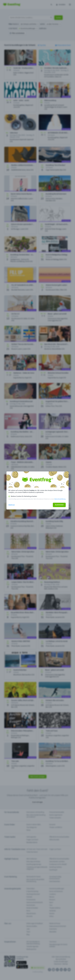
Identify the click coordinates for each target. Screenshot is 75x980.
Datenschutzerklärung (60, 499)
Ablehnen (12, 505)
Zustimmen (59, 505)
